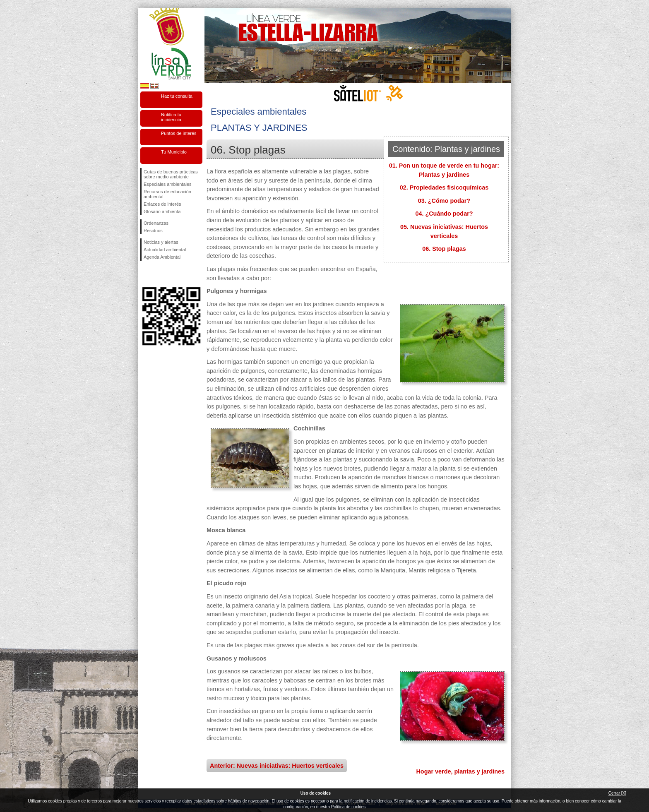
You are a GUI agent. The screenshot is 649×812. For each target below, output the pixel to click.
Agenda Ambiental (162, 257)
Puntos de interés (179, 133)
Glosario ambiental (163, 211)
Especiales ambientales (168, 184)
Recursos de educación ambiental (167, 194)
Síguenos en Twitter (159, 274)
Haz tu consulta (177, 96)
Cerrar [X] (617, 793)
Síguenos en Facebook (145, 274)
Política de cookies (348, 807)
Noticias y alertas (161, 242)
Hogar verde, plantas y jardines (460, 771)
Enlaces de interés (162, 204)
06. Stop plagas (444, 249)
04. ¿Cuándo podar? (444, 214)
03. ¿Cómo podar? (444, 201)
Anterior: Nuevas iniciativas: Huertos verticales (277, 766)
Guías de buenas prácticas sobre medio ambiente (171, 174)
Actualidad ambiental (165, 250)
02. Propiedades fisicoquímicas (444, 187)
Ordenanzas (156, 223)
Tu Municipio (174, 152)
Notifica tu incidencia (171, 117)
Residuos (153, 231)
